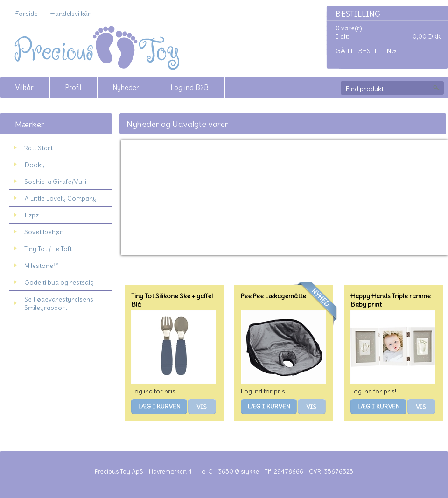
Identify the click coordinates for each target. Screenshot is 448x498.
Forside (26, 14)
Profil (73, 88)
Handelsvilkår (70, 14)
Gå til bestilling (366, 51)
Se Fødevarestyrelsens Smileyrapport (59, 303)
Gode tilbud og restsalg (59, 282)
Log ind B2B (189, 88)
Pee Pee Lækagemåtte (273, 296)
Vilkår (24, 88)
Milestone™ (42, 266)
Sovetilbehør (43, 232)
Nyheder (126, 88)
